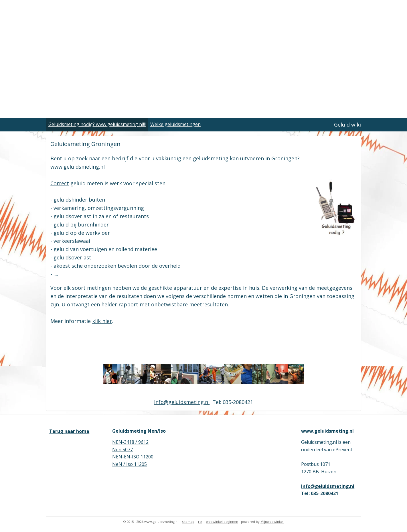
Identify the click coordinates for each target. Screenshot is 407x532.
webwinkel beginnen (222, 522)
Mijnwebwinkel (272, 522)
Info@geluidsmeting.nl (182, 402)
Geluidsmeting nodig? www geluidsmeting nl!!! (97, 124)
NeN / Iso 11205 (130, 464)
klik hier (102, 321)
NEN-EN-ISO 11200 (133, 457)
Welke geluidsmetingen (175, 124)
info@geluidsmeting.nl (328, 486)
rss (200, 522)
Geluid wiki (347, 125)
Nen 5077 (123, 450)
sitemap (188, 522)
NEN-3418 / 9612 (130, 442)
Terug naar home (69, 431)
